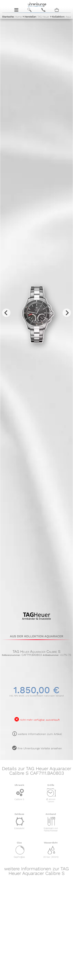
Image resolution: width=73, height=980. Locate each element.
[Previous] (6, 313)
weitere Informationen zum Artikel (40, 734)
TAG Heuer (37, 17)
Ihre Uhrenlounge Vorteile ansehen (40, 748)
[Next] (67, 313)
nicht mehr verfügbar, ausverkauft (40, 720)
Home (12, 17)
